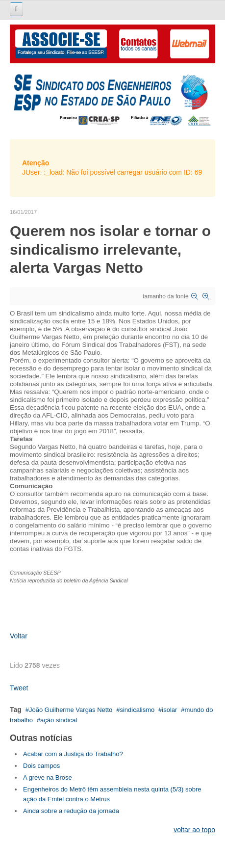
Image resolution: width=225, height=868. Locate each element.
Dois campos (41, 766)
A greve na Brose (48, 777)
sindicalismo (137, 710)
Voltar (19, 636)
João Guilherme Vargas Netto (71, 710)
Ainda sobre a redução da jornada (71, 811)
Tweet (19, 688)
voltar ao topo (194, 830)
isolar (169, 710)
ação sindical (59, 720)
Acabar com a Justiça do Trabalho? (73, 754)
